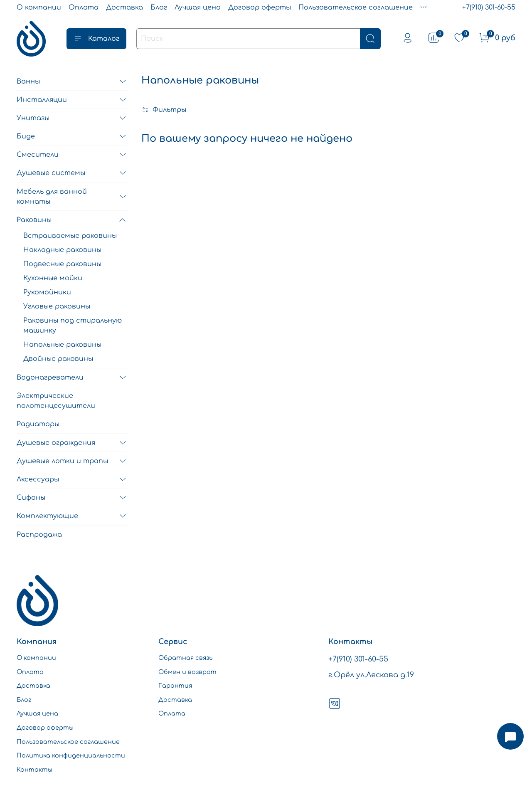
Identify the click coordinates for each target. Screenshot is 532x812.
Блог (159, 7)
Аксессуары (38, 479)
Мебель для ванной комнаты (52, 197)
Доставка (124, 7)
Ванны (28, 81)
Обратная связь (185, 658)
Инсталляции (42, 100)
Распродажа (39, 535)
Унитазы (33, 118)
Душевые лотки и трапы (62, 461)
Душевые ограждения (56, 443)
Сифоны (31, 498)
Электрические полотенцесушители (56, 401)
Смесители (38, 155)
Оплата (84, 7)
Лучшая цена (198, 7)
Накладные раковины (62, 250)
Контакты (34, 770)
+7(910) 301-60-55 (489, 7)
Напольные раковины (62, 345)
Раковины (34, 220)
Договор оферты (260, 7)
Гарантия (175, 686)
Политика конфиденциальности (71, 755)
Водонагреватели (50, 378)
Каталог (96, 39)
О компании (39, 7)
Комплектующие (47, 516)
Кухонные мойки (53, 278)
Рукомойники (47, 292)
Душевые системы (51, 173)
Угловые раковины (57, 306)
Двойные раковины (58, 359)
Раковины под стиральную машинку (73, 326)
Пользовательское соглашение (356, 7)
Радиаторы (38, 424)
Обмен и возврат (187, 672)
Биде (26, 136)
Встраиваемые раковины (70, 236)
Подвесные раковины (62, 264)
